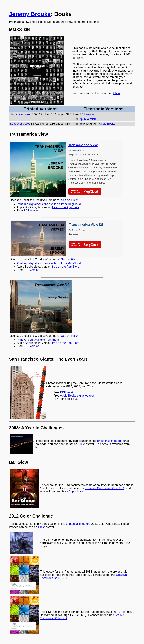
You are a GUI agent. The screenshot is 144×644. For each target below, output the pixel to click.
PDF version (87, 114)
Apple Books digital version (77, 396)
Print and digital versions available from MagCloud (49, 204)
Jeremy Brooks (30, 14)
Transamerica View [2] (86, 225)
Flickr (117, 93)
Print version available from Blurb (38, 340)
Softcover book (20, 124)
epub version (88, 119)
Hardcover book (20, 114)
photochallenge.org (109, 441)
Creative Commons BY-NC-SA (105, 488)
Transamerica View (83, 145)
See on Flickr (69, 200)
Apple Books (107, 124)
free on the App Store (66, 207)
